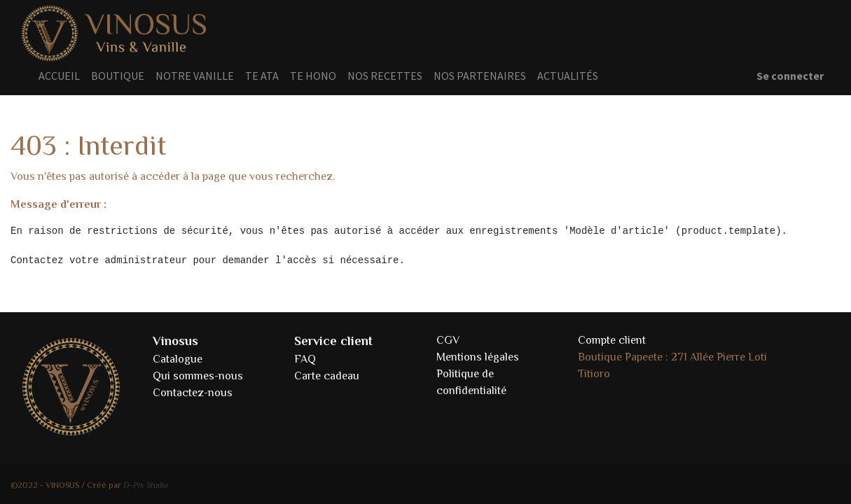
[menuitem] (59, 76)
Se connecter (790, 76)
